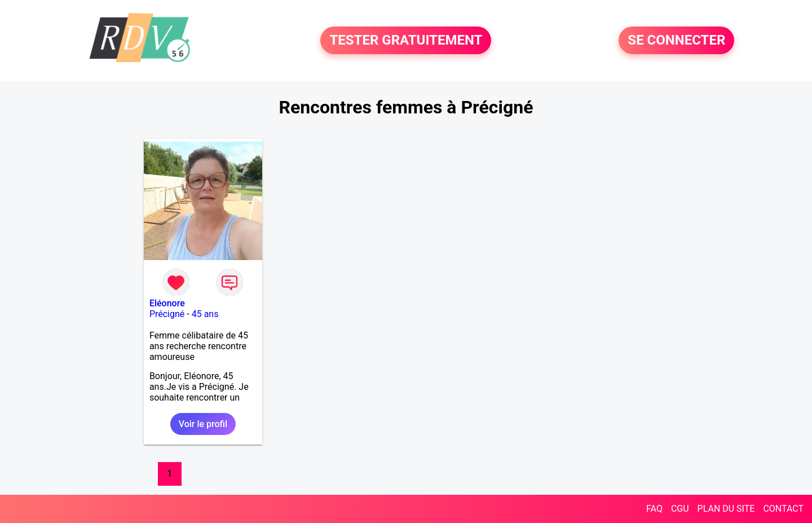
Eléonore (167, 303)
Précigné (167, 314)
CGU (680, 509)
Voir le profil (203, 424)
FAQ (654, 509)
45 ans (205, 314)
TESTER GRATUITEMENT (406, 41)
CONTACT (783, 509)
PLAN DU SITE (726, 509)
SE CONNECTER (676, 41)
